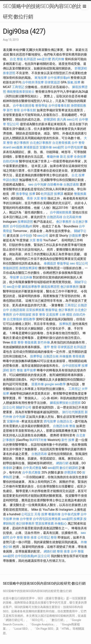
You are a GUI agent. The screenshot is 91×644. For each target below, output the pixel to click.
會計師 (8, 547)
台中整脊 (26, 519)
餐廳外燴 (53, 157)
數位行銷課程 (69, 468)
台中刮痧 (26, 236)
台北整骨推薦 (62, 143)
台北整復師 (14, 319)
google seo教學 (55, 384)
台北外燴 (26, 277)
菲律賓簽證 (52, 82)
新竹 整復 (16, 370)
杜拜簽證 (30, 59)
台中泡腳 (40, 185)
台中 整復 (77, 551)
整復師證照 (11, 268)
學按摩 (14, 277)
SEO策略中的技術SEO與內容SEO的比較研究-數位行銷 (45, 11)
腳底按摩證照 (50, 287)
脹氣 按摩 (74, 82)
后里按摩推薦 (35, 310)
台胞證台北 (65, 421)
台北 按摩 (78, 175)
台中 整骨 (16, 537)
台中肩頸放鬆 (22, 315)
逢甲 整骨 (50, 347)
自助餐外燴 (55, 185)
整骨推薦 (79, 356)
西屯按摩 (50, 421)
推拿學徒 (22, 194)
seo (31, 185)
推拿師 (8, 468)
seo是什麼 (44, 59)
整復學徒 (63, 263)
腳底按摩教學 (31, 287)
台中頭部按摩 (72, 366)
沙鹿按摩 (75, 236)
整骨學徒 (41, 106)
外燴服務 (66, 356)
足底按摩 (52, 315)
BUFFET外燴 (38, 440)
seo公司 (72, 119)
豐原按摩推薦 (45, 524)
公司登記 (44, 537)
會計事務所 (21, 143)
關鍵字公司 (24, 407)
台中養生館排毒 (24, 106)
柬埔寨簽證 (31, 147)
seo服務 (17, 147)
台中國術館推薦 (61, 212)
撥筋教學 (29, 319)
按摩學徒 (36, 356)
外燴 (16, 519)
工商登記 (18, 87)
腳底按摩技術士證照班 (65, 403)
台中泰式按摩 (71, 514)
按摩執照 (65, 324)
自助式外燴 (11, 161)
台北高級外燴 (72, 217)
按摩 (32, 194)
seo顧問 (58, 147)
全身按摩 (80, 157)
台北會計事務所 (41, 143)
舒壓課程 (81, 68)
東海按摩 (41, 78)
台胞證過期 (71, 185)
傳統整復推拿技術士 (21, 92)
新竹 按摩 (68, 440)
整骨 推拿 (30, 537)
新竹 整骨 (13, 110)
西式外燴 (58, 59)
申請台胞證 (11, 180)
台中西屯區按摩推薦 (47, 519)
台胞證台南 (51, 356)
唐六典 (62, 119)
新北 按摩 (67, 157)
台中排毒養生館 (59, 106)
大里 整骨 (40, 198)
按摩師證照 (25, 222)
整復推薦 (80, 194)
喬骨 (30, 198)
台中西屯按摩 (74, 147)
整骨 (54, 537)
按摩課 (59, 194)
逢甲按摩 (30, 370)
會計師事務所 (70, 287)
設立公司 (9, 407)
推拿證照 (9, 73)
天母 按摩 (41, 514)
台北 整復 (16, 59)
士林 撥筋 (66, 315)
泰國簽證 (50, 263)
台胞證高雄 (55, 217)
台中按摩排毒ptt (59, 78)
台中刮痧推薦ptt (21, 226)
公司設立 (27, 514)
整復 (72, 426)
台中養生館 (28, 110)
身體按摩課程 (28, 268)
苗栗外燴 (38, 384)
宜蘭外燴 (46, 147)
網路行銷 (62, 463)
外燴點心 (61, 524)
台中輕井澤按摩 (33, 82)
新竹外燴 (44, 342)
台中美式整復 (32, 468)
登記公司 (13, 124)
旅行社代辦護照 (73, 412)
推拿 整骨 (39, 315)
